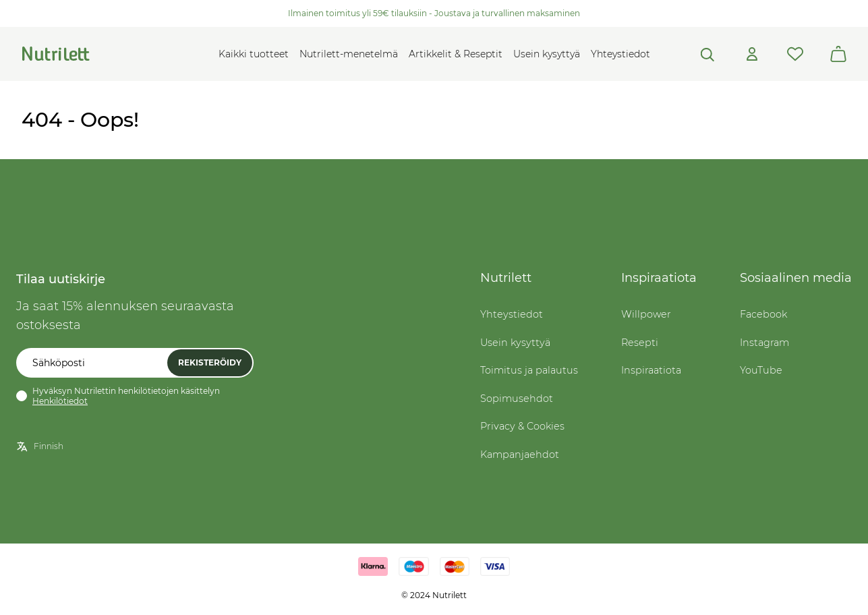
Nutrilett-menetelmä (349, 54)
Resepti (640, 343)
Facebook (763, 314)
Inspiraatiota (651, 370)
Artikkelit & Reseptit (456, 54)
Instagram (764, 343)
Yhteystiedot (620, 54)
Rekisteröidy (210, 362)
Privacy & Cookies (522, 426)
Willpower (646, 314)
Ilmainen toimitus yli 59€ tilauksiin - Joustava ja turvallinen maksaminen (434, 13)
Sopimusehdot (517, 399)
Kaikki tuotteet (254, 54)
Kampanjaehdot (520, 455)
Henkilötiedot (60, 401)
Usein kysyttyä (547, 54)
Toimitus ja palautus (529, 370)
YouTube (761, 370)
